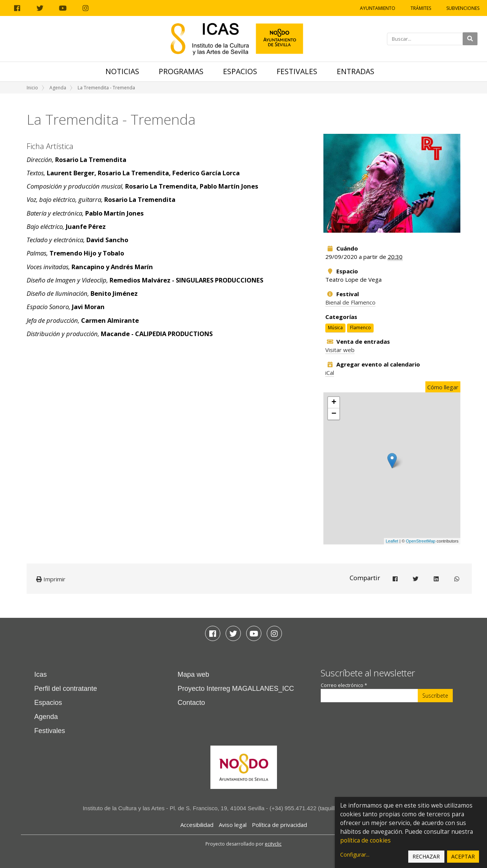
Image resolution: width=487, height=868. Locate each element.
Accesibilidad (197, 825)
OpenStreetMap (421, 541)
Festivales (297, 71)
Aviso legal (233, 825)
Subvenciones (463, 8)
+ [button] (334, 403)
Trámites (421, 8)
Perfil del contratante (66, 689)
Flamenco (360, 328)
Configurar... (355, 855)
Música (335, 328)
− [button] (334, 414)
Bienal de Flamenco (350, 302)
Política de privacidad (279, 825)
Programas (181, 71)
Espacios (240, 71)
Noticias (122, 71)
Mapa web (193, 674)
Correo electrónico (344, 685)
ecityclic (273, 844)
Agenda (58, 88)
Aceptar (463, 856)
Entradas (356, 71)
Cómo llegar (443, 387)
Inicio (32, 88)
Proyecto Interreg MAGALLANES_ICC (236, 689)
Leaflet (392, 541)
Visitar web (340, 350)
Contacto (191, 703)
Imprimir (51, 579)
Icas (41, 674)
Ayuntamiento (378, 8)
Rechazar (426, 856)
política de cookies (365, 840)
